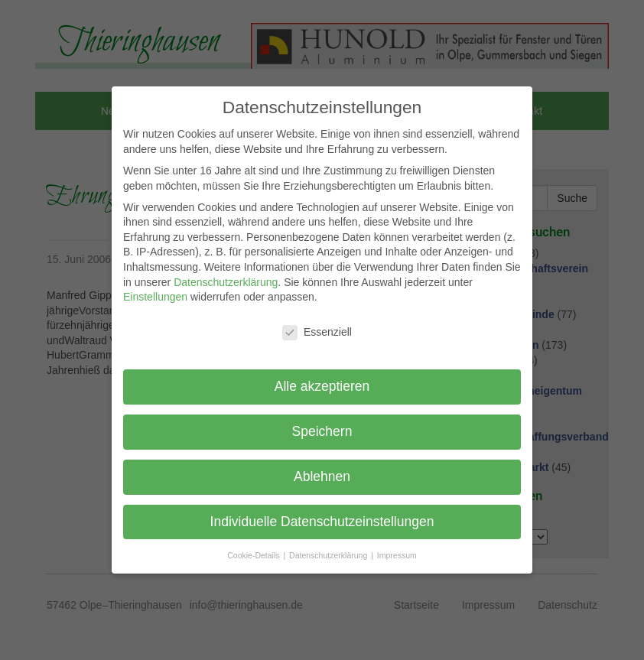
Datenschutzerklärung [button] (329, 555)
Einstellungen (155, 297)
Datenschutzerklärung (226, 282)
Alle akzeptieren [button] (322, 386)
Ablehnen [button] (322, 476)
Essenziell (317, 332)
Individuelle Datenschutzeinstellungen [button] (322, 522)
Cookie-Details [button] (254, 555)
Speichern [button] (322, 431)
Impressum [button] (397, 555)
